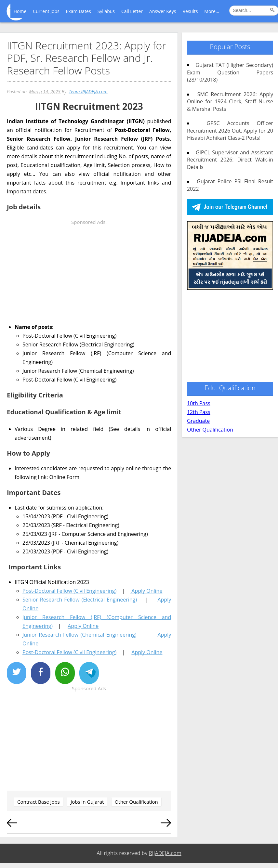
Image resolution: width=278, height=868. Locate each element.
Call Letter (132, 11)
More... (212, 11)
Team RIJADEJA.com (88, 91)
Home (20, 11)
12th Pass (199, 412)
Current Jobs (46, 11)
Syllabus (106, 11)
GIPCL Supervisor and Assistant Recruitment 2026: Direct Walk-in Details (230, 160)
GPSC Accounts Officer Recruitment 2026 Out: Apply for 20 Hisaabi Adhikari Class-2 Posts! (230, 130)
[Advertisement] (89, 272)
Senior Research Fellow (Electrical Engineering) (81, 600)
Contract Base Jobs (39, 802)
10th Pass (199, 403)
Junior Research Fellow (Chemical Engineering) (79, 635)
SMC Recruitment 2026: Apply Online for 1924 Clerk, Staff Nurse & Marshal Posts (230, 102)
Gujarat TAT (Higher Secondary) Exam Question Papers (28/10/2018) (230, 72)
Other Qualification (136, 802)
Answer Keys (163, 11)
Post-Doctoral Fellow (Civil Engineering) (69, 591)
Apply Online (146, 591)
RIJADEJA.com (165, 853)
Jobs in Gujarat (87, 802)
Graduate (198, 421)
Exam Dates (79, 11)
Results (190, 11)
